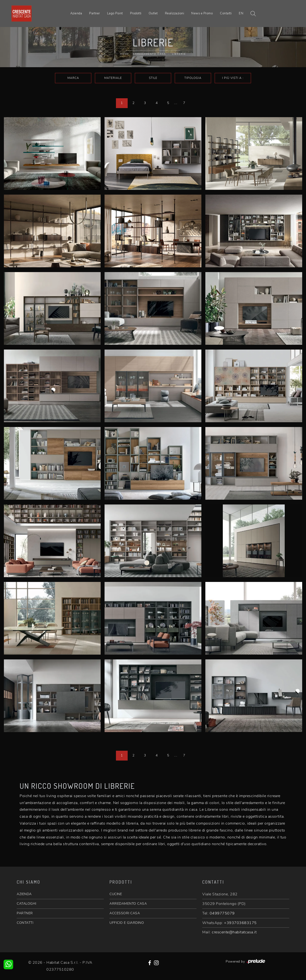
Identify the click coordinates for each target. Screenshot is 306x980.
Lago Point (115, 13)
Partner (95, 13)
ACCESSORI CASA (125, 913)
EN (241, 13)
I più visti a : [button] (233, 78)
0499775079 (222, 913)
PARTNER (25, 913)
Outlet (153, 13)
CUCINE (116, 894)
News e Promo (202, 13)
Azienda (76, 13)
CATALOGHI (27, 904)
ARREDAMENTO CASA (128, 904)
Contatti (226, 13)
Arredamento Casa (149, 54)
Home (125, 54)
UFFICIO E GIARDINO (127, 923)
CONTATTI (25, 923)
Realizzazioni (175, 13)
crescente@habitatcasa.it (234, 932)
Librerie (179, 54)
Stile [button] (153, 78)
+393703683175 (240, 923)
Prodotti (136, 13)
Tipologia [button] (193, 78)
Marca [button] (73, 78)
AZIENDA (24, 894)
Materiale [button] (113, 78)
